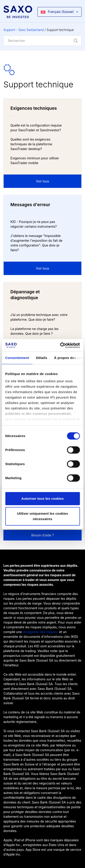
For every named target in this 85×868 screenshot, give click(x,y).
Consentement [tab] (17, 358)
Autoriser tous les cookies (43, 499)
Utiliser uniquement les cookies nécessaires (42, 516)
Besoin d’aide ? (42, 535)
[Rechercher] (42, 41)
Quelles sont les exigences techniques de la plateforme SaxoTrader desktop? (31, 144)
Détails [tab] (41, 358)
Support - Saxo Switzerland (24, 30)
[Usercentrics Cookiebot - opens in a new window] (61, 345)
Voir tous (42, 181)
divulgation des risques (40, 632)
